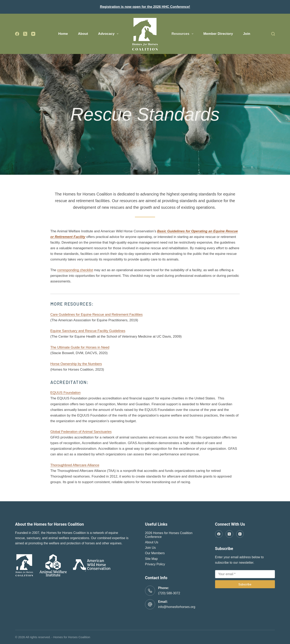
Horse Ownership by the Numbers (76, 364)
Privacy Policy (155, 564)
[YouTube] (33, 34)
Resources (183, 34)
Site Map (151, 559)
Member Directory (218, 34)
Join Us (150, 548)
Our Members (155, 553)
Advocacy (109, 34)
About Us (152, 542)
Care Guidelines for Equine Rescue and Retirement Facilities (96, 315)
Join (247, 34)
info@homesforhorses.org (177, 607)
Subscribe (245, 584)
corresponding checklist (75, 270)
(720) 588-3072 (169, 593)
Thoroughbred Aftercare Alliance (75, 465)
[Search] (273, 34)
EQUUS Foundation (65, 393)
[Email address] (245, 574)
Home (63, 34)
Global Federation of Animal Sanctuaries (81, 432)
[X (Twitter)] (25, 34)
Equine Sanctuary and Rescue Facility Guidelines (88, 331)
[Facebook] (17, 34)
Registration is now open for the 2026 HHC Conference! (145, 7)
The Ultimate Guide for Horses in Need (80, 347)
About (83, 34)
